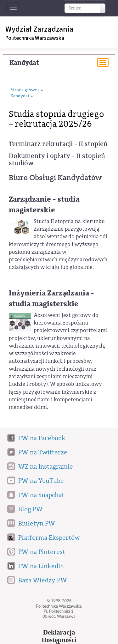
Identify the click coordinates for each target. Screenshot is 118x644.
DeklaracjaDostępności (59, 636)
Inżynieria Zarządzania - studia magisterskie (51, 298)
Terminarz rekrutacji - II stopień (58, 144)
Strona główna (25, 90)
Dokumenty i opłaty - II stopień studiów (57, 160)
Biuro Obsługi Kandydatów (55, 178)
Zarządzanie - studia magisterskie (44, 205)
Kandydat (24, 63)
